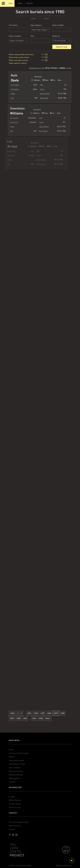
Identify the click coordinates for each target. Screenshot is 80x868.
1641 (34, 718)
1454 (36, 713)
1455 (43, 713)
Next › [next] (48, 718)
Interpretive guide (16, 760)
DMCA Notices (15, 800)
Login (20, 3)
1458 (62, 713)
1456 (49, 713)
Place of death (15, 36)
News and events (16, 771)
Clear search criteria (18, 63)
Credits (12, 797)
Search (12, 757)
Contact (12, 782)
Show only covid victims (19, 57)
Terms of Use (15, 807)
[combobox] (18, 41)
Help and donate (16, 775)
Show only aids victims (18, 60)
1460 (18, 718)
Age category (36, 25)
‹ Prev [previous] (12, 713)
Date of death (58, 25)
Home (11, 750)
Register (29, 3)
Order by (56, 36)
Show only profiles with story (21, 54)
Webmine (68, 865)
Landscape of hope (17, 764)
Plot (32, 36)
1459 (12, 718)
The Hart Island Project (19, 753)
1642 (41, 718)
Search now (62, 47)
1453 (29, 713)
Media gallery (15, 778)
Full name (13, 25)
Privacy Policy (15, 804)
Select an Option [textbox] (17, 41)
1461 (25, 718)
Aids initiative (14, 768)
